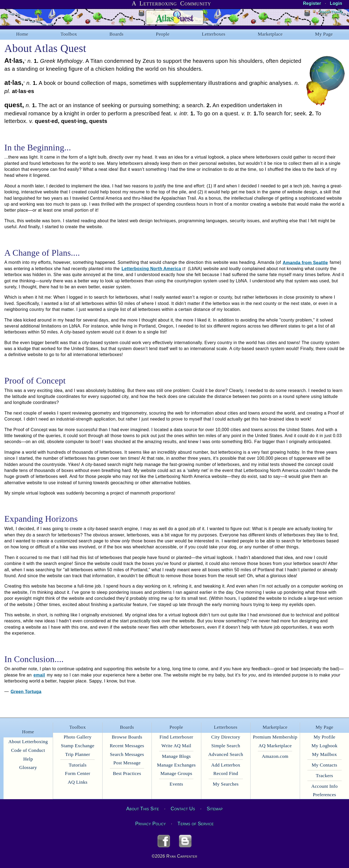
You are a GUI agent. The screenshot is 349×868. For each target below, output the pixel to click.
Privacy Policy (151, 824)
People (163, 34)
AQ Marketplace (275, 746)
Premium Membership (275, 737)
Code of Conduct (28, 750)
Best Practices (127, 773)
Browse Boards (127, 737)
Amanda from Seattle (305, 262)
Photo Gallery (78, 737)
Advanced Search (226, 754)
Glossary (28, 767)
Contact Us (183, 809)
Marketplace (270, 34)
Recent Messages (127, 746)
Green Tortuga (26, 691)
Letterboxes (214, 34)
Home (22, 34)
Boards (117, 34)
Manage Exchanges (176, 765)
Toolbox (69, 34)
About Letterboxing (28, 742)
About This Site (143, 809)
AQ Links (78, 782)
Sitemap (215, 809)
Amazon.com (275, 756)
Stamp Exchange (78, 746)
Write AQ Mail (176, 746)
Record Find (226, 773)
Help (28, 759)
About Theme (331, 12)
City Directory (226, 737)
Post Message (127, 763)
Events (176, 784)
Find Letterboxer (176, 737)
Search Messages (127, 754)
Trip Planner (78, 754)
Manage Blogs (176, 756)
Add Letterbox (226, 765)
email (39, 675)
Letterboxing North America (151, 269)
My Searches (226, 784)
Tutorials (78, 765)
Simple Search (226, 746)
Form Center (78, 773)
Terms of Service (196, 824)
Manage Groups (176, 773)
